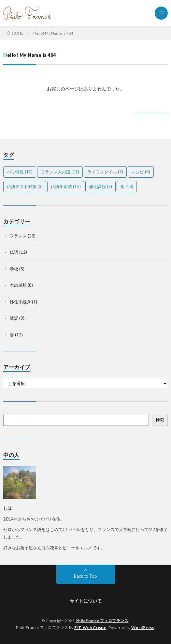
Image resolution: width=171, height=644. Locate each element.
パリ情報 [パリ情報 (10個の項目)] (20, 172)
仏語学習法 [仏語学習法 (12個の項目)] (66, 186)
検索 (160, 420)
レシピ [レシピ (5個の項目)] (141, 172)
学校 (14, 269)
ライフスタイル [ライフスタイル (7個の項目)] (105, 172)
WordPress (143, 628)
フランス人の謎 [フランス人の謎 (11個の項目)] (60, 172)
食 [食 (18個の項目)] (127, 186)
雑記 (14, 318)
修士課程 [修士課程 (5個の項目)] (100, 186)
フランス (18, 236)
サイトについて (86, 601)
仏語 (14, 252)
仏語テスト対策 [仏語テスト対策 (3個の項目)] (25, 186)
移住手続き (20, 302)
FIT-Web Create (90, 628)
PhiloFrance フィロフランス (102, 621)
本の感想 (18, 285)
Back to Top (85, 576)
